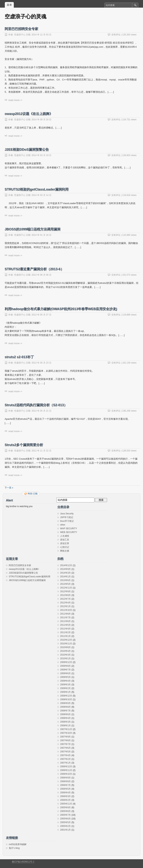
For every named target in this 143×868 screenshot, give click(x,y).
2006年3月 (65, 796)
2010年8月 (65, 647)
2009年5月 (65, 677)
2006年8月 (65, 781)
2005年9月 (65, 807)
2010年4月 (65, 651)
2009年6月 (65, 673)
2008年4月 (65, 718)
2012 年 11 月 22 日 (42, 451)
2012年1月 (65, 606)
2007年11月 (66, 729)
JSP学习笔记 (67, 517)
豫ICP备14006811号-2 (23, 862)
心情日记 (65, 547)
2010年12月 (66, 640)
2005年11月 (66, 804)
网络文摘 (65, 551)
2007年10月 (66, 733)
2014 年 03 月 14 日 (42, 195)
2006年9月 (65, 778)
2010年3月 (65, 655)
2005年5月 (65, 822)
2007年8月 (65, 740)
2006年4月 (65, 793)
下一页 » (9, 488)
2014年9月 (65, 569)
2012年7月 (65, 599)
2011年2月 (65, 632)
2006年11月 (66, 770)
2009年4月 (65, 681)
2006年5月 (65, 789)
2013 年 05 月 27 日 (42, 315)
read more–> (15, 100)
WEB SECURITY (69, 532)
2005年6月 (65, 819)
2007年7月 (65, 744)
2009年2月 (65, 688)
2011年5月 (65, 625)
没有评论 (116, 35)
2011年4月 (65, 629)
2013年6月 (65, 580)
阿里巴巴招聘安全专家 (21, 29)
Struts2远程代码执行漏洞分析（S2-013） (36, 405)
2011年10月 (66, 610)
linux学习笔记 (67, 521)
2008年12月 (66, 696)
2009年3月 (65, 685)
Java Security (67, 514)
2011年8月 (65, 614)
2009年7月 (65, 670)
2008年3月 (65, 722)
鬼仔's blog (14, 848)
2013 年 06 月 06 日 (42, 275)
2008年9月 (65, 703)
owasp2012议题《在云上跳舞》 (29, 114)
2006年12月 (66, 767)
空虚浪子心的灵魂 (26, 16)
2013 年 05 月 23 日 (42, 363)
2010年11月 (66, 644)
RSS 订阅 (33, 494)
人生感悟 (65, 536)
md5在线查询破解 (18, 844)
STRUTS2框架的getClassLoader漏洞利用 (37, 189)
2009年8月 (65, 666)
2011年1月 (65, 636)
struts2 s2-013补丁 (19, 357)
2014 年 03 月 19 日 (42, 155)
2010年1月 (65, 658)
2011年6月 (65, 621)
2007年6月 (65, 748)
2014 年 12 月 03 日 (42, 35)
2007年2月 (65, 759)
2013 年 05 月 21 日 (42, 411)
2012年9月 (65, 591)
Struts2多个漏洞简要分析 (24, 445)
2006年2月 (65, 800)
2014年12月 (66, 565)
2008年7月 (65, 711)
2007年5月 (65, 752)
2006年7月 (65, 785)
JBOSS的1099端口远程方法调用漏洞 (32, 229)
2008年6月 (65, 714)
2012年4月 (65, 603)
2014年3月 (65, 573)
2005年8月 (65, 811)
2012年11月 (66, 588)
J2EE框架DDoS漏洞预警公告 (27, 150)
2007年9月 (65, 737)
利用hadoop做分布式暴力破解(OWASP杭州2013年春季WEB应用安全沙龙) (61, 309)
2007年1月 (65, 763)
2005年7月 (65, 815)
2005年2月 (65, 826)
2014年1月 (65, 577)
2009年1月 (65, 692)
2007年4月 (65, 755)
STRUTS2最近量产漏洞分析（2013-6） (34, 269)
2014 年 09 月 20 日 (42, 120)
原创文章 (65, 543)
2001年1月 (65, 830)
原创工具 (65, 540)
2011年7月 (65, 618)
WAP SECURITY (69, 529)
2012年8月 (65, 595)
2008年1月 (65, 726)
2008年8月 (65, 707)
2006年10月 (66, 774)
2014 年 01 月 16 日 (42, 235)
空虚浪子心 (20, 35)
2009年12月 (66, 662)
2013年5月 (65, 584)
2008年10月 (66, 699)
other (63, 525)
